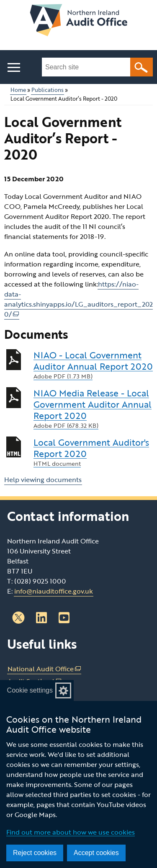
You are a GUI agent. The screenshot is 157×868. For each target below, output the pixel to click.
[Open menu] (14, 67)
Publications (48, 90)
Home (18, 90)
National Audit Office (44, 669)
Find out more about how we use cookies (71, 832)
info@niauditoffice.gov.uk (54, 591)
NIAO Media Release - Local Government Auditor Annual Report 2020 (93, 409)
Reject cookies (35, 853)
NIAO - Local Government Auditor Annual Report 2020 (93, 365)
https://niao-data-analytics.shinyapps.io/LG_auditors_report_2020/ (78, 299)
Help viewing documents (43, 480)
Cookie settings (30, 690)
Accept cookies (96, 853)
